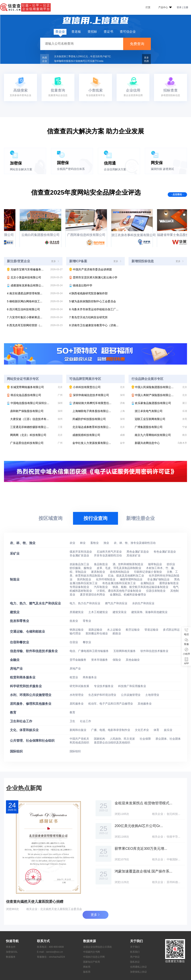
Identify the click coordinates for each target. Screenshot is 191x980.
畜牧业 (95, 543)
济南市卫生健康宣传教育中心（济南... (94, 325)
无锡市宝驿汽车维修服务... (35, 269)
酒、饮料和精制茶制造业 (128, 564)
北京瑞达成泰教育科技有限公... (99, 427)
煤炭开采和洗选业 (81, 552)
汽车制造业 (101, 587)
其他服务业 (145, 704)
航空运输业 (133, 630)
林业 (83, 543)
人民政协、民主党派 (123, 739)
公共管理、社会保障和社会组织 (32, 741)
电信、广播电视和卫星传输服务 (90, 651)
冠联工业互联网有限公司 (161, 419)
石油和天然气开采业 (110, 552)
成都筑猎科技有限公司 (99, 435)
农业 (73, 543)
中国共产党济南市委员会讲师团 (91, 269)
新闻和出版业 (78, 730)
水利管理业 (77, 695)
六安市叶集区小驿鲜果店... (35, 317)
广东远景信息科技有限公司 (36, 443)
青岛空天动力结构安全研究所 (89, 317)
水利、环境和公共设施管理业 (31, 695)
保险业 (117, 660)
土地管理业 (152, 695)
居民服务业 (77, 704)
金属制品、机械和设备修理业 (128, 595)
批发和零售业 (19, 621)
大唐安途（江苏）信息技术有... (36, 419)
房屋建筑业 (77, 612)
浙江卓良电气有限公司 (161, 411)
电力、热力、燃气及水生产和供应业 (35, 603)
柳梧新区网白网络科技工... (35, 301)
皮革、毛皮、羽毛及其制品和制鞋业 (119, 568)
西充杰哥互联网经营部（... (35, 325)
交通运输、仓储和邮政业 (27, 631)
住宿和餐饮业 (19, 642)
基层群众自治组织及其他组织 (112, 742)
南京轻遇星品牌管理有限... (35, 293)
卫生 (73, 721)
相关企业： (33, 909)
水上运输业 (114, 630)
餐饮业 (87, 642)
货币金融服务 (78, 660)
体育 (157, 730)
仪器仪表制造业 (156, 591)
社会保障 (146, 739)
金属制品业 (148, 583)
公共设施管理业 (131, 695)
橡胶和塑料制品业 (132, 579)
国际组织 (16, 751)
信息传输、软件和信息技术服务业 (34, 651)
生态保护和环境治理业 (103, 695)
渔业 (107, 543)
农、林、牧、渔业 (23, 543)
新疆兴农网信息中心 (161, 443)
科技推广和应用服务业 (132, 686)
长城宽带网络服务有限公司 (35, 387)
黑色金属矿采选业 (138, 552)
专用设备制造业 (80, 587)
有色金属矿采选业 (165, 552)
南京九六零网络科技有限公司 (161, 435)
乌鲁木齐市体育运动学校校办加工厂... (94, 309)
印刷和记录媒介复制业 (148, 572)
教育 (13, 712)
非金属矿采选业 (80, 555)
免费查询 (137, 44)
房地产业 (16, 669)
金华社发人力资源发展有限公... (99, 443)
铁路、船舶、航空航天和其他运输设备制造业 (141, 587)
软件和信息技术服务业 (154, 651)
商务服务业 (90, 677)
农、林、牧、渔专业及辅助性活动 (135, 543)
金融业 (15, 660)
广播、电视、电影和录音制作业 (111, 730)
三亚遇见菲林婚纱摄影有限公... (36, 427)
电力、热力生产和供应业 (85, 603)
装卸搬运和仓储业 (97, 633)
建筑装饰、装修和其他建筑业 (149, 612)
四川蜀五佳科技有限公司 (35, 309)
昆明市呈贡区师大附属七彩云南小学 (93, 277)
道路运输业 (96, 630)
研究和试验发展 (80, 686)
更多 (55, 261)
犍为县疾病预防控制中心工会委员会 (93, 301)
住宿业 (74, 642)
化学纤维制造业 (106, 579)
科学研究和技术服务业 (26, 686)
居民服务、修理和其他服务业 (31, 704)
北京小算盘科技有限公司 (35, 277)
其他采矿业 (134, 555)
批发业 (74, 621)
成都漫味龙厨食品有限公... (35, 285)
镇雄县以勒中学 (81, 285)
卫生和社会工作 (21, 721)
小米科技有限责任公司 (97, 387)
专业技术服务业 (104, 686)
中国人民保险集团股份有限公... (159, 387)
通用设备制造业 (169, 583)
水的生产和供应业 (143, 603)
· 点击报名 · (177, 194)
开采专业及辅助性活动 (108, 555)
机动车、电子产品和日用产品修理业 (111, 704)
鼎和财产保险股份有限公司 (36, 411)
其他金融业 (133, 660)
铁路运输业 (77, 630)
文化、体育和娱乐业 (24, 730)
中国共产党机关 (80, 739)
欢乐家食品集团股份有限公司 (159, 403)
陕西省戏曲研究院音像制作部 (89, 293)
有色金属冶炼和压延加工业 (119, 583)
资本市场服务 (100, 660)
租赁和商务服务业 (23, 677)
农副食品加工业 (80, 564)
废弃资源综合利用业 (93, 595)
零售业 (87, 621)
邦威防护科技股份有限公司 (99, 419)
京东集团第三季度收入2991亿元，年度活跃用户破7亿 (82, 56)
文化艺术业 (142, 730)
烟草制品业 (155, 564)
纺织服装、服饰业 (81, 568)
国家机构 (100, 739)
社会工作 (86, 721)
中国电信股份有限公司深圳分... (35, 403)
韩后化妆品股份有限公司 (35, 395)
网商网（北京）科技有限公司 (36, 435)
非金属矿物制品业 (159, 579)
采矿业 (15, 554)
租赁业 (74, 677)
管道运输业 (152, 630)
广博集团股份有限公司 (161, 427)
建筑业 (15, 612)
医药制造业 (85, 579)
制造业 (15, 579)
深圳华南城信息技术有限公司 (97, 395)
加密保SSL (12, 952)
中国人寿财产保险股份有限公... (159, 395)
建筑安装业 (120, 612)
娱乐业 (168, 730)
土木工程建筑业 (98, 612)
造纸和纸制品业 (120, 572)
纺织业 (171, 564)
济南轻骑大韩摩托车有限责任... (97, 403)
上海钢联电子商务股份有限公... (99, 411)
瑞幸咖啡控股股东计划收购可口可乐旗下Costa (79, 61)
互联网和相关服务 (125, 651)
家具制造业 (98, 572)
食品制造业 (101, 564)
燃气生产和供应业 (117, 603)
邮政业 (117, 633)
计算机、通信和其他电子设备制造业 (119, 591)
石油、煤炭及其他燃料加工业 (126, 576)
